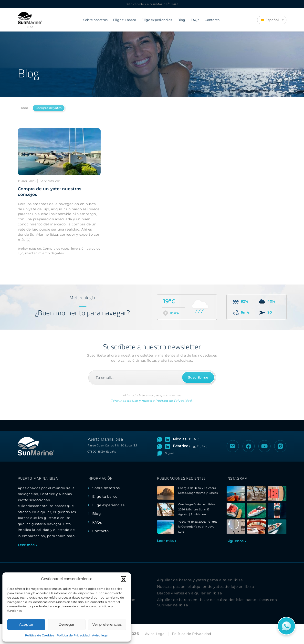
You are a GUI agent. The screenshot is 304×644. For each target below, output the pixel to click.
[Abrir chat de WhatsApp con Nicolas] (161, 439)
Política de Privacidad (73, 635)
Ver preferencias (107, 624)
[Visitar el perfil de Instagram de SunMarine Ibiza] (280, 446)
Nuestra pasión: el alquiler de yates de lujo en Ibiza (206, 586)
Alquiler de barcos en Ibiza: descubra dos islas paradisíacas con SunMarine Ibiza (217, 602)
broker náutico (30, 248)
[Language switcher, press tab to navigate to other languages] (272, 20)
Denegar (67, 624)
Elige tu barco (125, 20)
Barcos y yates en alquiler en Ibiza (190, 593)
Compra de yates (49, 108)
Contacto (212, 20)
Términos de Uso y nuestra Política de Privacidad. (152, 401)
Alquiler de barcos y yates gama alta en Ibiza (200, 580)
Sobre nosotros (95, 20)
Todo (25, 108)
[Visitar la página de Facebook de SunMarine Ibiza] (249, 446)
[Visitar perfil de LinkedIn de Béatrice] (168, 446)
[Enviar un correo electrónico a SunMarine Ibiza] (233, 446)
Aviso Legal (155, 634)
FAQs (195, 20)
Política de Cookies (40, 635)
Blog (181, 20)
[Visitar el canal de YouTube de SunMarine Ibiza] (264, 446)
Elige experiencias (157, 20)
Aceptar (26, 624)
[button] (124, 579)
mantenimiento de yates (45, 253)
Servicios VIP (50, 181)
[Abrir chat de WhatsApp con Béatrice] (161, 446)
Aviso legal (100, 635)
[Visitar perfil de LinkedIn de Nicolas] (168, 439)
